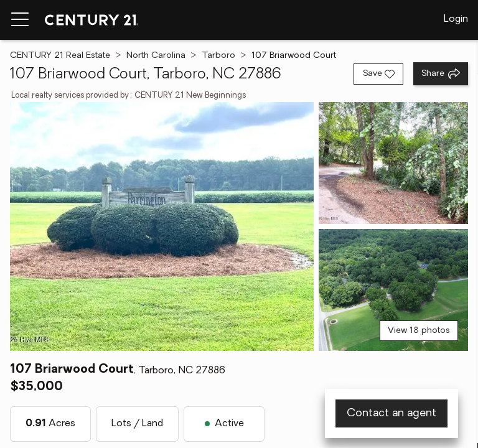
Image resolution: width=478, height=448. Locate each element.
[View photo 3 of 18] (393, 290)
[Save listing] (378, 74)
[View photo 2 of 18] (393, 163)
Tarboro (218, 56)
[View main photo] (162, 226)
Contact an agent (391, 413)
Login (456, 19)
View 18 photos (419, 331)
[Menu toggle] (20, 20)
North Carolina (156, 56)
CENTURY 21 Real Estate (60, 56)
